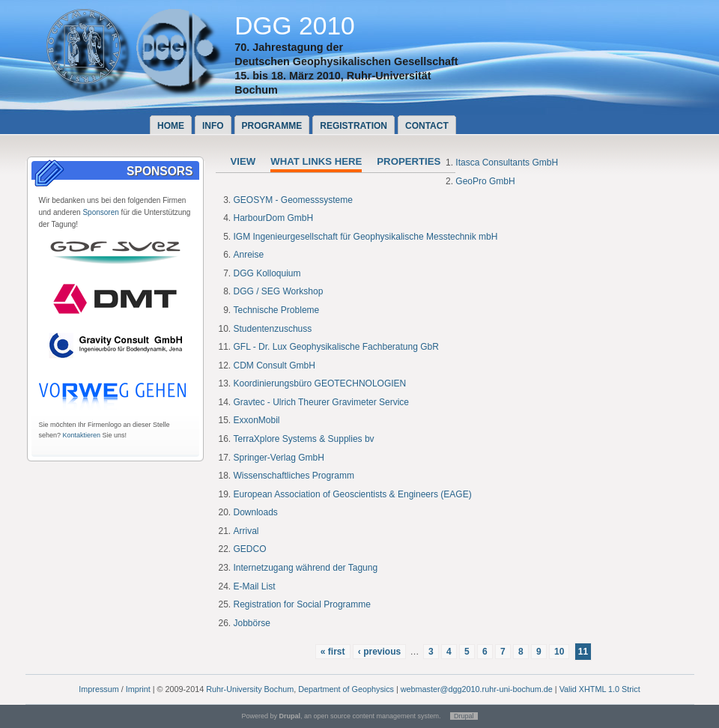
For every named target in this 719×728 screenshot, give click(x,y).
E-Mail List (255, 586)
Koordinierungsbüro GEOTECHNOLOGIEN (320, 383)
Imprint (138, 689)
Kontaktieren (82, 435)
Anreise (249, 255)
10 (559, 652)
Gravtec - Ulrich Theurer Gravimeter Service (322, 402)
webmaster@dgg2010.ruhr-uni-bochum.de (477, 689)
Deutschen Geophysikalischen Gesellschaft (346, 61)
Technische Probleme (277, 310)
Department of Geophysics (346, 689)
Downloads (256, 512)
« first (333, 652)
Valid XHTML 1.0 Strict (600, 689)
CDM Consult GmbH (274, 365)
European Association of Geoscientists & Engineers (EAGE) (353, 494)
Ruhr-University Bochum (250, 689)
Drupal (464, 716)
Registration (354, 126)
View (243, 161)
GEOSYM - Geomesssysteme (293, 200)
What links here (316, 161)
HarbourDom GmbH (274, 218)
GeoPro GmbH (485, 181)
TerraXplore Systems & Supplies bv (304, 439)
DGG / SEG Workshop (279, 291)
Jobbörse (252, 623)
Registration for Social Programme (302, 604)
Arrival (246, 531)
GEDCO (250, 549)
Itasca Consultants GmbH (507, 163)
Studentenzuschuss (273, 329)
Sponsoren (100, 212)
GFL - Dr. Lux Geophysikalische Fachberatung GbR (336, 347)
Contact (427, 126)
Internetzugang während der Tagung (306, 568)
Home (171, 126)
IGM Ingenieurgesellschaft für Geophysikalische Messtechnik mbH (366, 237)
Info (213, 126)
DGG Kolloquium (267, 273)
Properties (409, 161)
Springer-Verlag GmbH (279, 458)
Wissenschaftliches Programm (294, 476)
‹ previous (379, 652)
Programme (272, 126)
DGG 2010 (295, 26)
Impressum (98, 689)
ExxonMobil (257, 420)
